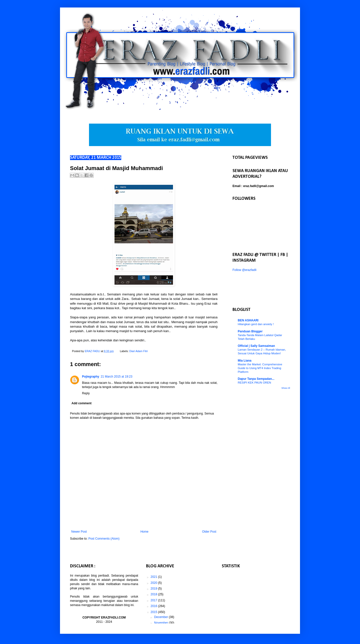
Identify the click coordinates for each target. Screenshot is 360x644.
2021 (154, 577)
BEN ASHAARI (248, 320)
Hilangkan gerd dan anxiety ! (256, 324)
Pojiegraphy (91, 377)
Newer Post (79, 532)
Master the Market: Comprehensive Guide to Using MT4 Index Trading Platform (260, 368)
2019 (154, 589)
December (162, 617)
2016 (154, 606)
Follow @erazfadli (244, 270)
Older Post (209, 532)
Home (144, 532)
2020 (154, 583)
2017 (154, 600)
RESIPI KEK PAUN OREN (254, 383)
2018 (154, 594)
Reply (86, 393)
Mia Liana (245, 361)
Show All (286, 388)
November (162, 623)
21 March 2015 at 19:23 (117, 377)
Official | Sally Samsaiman (256, 346)
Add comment (81, 403)
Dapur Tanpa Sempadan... (256, 379)
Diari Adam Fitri (138, 351)
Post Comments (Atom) (104, 539)
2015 (154, 612)
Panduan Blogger (250, 331)
